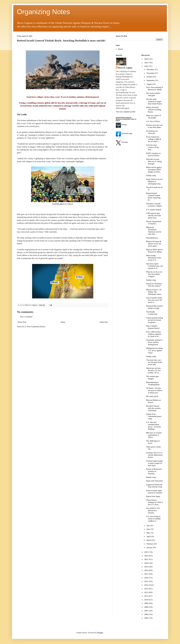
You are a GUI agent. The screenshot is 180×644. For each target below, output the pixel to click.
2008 (146, 607)
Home (63, 322)
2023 (146, 552)
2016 (146, 578)
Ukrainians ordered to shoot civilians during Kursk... (154, 342)
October (150, 77)
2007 (146, 611)
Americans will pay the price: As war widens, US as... (153, 370)
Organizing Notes (44, 12)
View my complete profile (126, 112)
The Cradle (22, 115)
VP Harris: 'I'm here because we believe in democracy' (154, 390)
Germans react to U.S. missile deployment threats (154, 455)
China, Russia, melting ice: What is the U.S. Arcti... (155, 502)
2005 (146, 618)
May (148, 533)
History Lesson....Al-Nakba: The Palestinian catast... (154, 292)
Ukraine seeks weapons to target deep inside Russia (154, 101)
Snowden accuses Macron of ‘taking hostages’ (154, 161)
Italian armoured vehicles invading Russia (154, 110)
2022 (146, 556)
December (151, 69)
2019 (146, 567)
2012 (146, 592)
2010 (146, 600)
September (151, 80)
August (149, 84)
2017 (146, 574)
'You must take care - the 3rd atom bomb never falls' (154, 362)
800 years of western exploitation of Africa (154, 435)
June (148, 529)
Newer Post (22, 322)
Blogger (100, 633)
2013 (146, 589)
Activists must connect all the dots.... (152, 147)
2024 (146, 66)
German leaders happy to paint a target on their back (155, 463)
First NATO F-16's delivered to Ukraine (153, 511)
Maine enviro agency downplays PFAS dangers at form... (154, 170)
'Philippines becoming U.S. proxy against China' (154, 350)
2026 (146, 59)
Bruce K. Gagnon (125, 68)
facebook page (124, 133)
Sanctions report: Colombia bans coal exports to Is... (154, 266)
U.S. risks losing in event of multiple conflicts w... (153, 519)
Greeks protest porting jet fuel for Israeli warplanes (154, 320)
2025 (146, 63)
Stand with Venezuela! (155, 481)
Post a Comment (26, 317)
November (151, 73)
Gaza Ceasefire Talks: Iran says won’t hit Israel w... (154, 300)
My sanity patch (152, 396)
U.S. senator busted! (154, 210)
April (149, 536)
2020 (146, 563)
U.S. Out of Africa (153, 121)
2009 (146, 603)
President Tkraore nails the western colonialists (153, 408)
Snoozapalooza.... (153, 238)
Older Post (104, 322)
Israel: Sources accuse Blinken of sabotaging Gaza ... (154, 181)
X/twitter (122, 142)
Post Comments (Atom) (36, 327)
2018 (146, 570)
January (150, 547)
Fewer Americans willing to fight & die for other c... (154, 139)
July (148, 526)
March (149, 540)
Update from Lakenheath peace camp (154, 416)
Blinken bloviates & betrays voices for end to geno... (154, 244)
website (121, 125)
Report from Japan (153, 496)
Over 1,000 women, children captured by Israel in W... (154, 334)
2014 (146, 585)
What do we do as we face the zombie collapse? (154, 274)
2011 (146, 596)
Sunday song (151, 175)
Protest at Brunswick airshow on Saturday (154, 471)
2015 (146, 581)
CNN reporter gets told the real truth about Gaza (154, 216)
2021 (146, 559)
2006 (146, 614)
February (150, 544)
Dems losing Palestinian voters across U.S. (154, 258)
